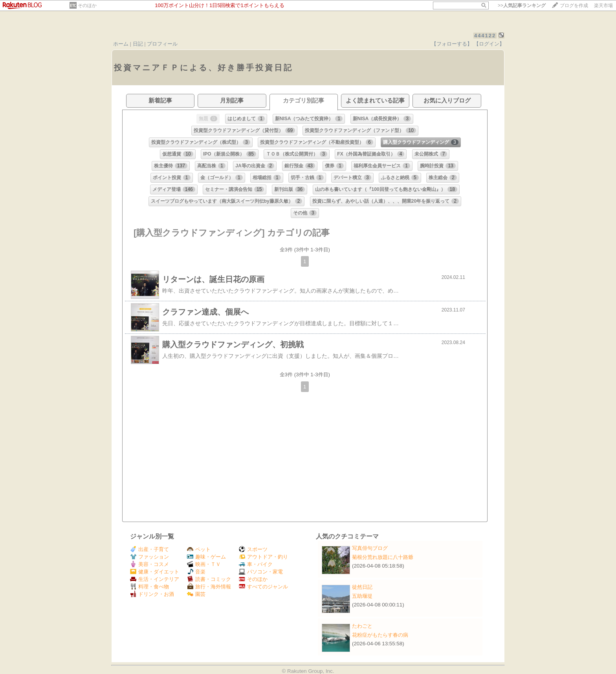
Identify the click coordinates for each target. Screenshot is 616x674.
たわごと (362, 626)
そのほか (87, 5)
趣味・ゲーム (206, 557)
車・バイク (256, 564)
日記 (138, 44)
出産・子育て (149, 549)
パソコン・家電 (261, 572)
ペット (199, 549)
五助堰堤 (362, 596)
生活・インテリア (155, 579)
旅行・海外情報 (209, 587)
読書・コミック (209, 579)
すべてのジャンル (263, 587)
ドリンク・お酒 (152, 594)
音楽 (196, 572)
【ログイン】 (489, 44)
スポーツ (253, 549)
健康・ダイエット (155, 572)
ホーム (121, 44)
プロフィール (162, 44)
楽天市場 (603, 5)
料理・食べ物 (149, 587)
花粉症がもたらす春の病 (380, 635)
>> (522, 5)
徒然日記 (362, 587)
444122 (485, 36)
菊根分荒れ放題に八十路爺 (383, 557)
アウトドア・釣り (263, 557)
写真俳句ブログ (370, 548)
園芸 (196, 594)
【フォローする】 (452, 44)
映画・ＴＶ (204, 564)
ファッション (149, 557)
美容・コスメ (149, 564)
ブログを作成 (574, 5)
